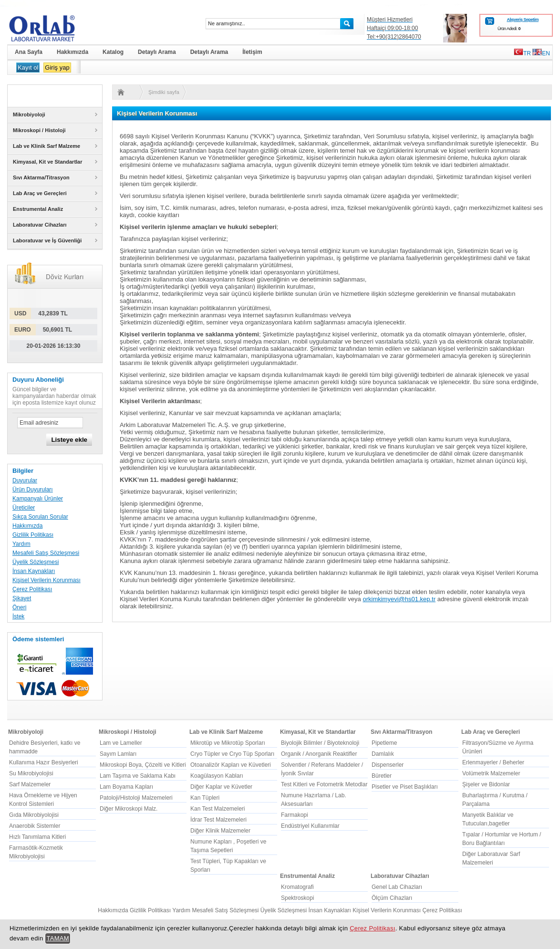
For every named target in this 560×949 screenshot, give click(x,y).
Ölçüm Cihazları (392, 898)
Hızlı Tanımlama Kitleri (37, 837)
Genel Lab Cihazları (397, 887)
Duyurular (25, 480)
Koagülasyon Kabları (217, 776)
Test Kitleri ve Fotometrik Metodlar (324, 784)
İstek (18, 616)
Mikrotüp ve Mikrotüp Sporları (228, 743)
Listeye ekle (69, 440)
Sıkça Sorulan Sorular (40, 517)
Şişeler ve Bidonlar (486, 784)
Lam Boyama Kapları (126, 787)
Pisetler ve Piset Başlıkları (405, 787)
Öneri (19, 607)
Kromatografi (297, 887)
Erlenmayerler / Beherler (493, 762)
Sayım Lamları (118, 754)
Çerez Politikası (32, 589)
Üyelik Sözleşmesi (36, 562)
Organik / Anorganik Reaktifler (319, 754)
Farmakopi (295, 815)
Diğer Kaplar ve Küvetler (221, 787)
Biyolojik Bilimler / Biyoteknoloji (320, 743)
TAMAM (58, 938)
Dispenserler (388, 765)
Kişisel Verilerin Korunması (47, 580)
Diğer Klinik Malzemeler (220, 831)
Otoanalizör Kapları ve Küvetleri (231, 765)
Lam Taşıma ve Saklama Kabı (138, 776)
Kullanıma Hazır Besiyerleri (44, 762)
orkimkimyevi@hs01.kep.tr (399, 599)
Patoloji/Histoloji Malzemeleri (136, 798)
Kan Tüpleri (205, 798)
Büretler (382, 776)
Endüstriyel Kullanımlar (310, 826)
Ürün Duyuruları (33, 490)
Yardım (21, 544)
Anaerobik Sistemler (35, 826)
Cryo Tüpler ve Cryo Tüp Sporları (232, 754)
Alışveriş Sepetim (523, 20)
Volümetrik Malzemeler (491, 773)
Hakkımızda (27, 526)
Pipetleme (384, 743)
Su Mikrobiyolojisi (31, 773)
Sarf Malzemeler (30, 784)
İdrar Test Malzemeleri (218, 820)
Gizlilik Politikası (33, 535)
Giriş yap (57, 68)
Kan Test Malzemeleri (218, 809)
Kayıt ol (28, 68)
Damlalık (383, 754)
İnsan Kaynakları (34, 571)
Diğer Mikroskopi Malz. (129, 809)
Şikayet (22, 598)
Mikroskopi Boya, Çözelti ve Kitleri (143, 765)
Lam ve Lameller (121, 743)
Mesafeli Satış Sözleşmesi (46, 553)
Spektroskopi (297, 898)
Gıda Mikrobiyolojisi (34, 815)
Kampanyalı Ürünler (38, 499)
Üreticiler (24, 508)
